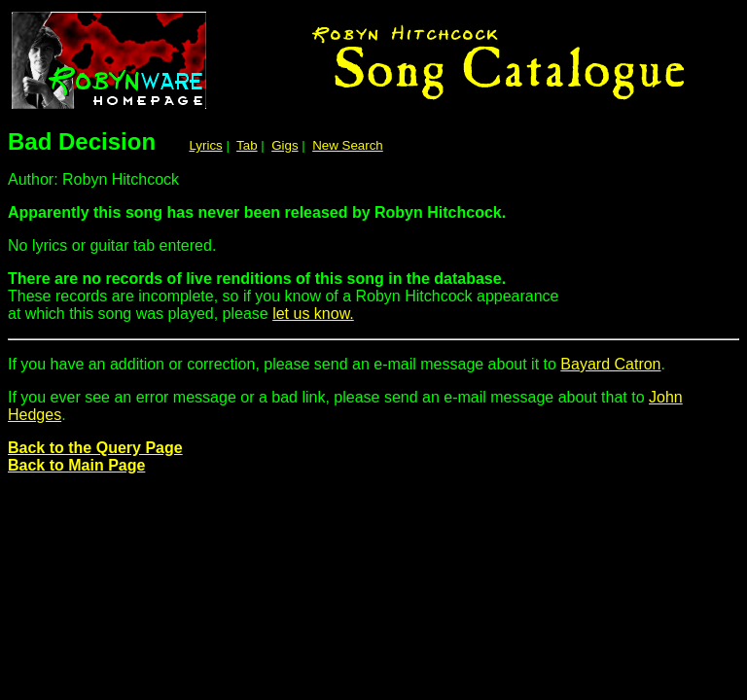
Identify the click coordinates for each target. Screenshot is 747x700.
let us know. (313, 314)
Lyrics (205, 145)
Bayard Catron (610, 364)
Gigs (285, 145)
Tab (247, 145)
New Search (348, 145)
